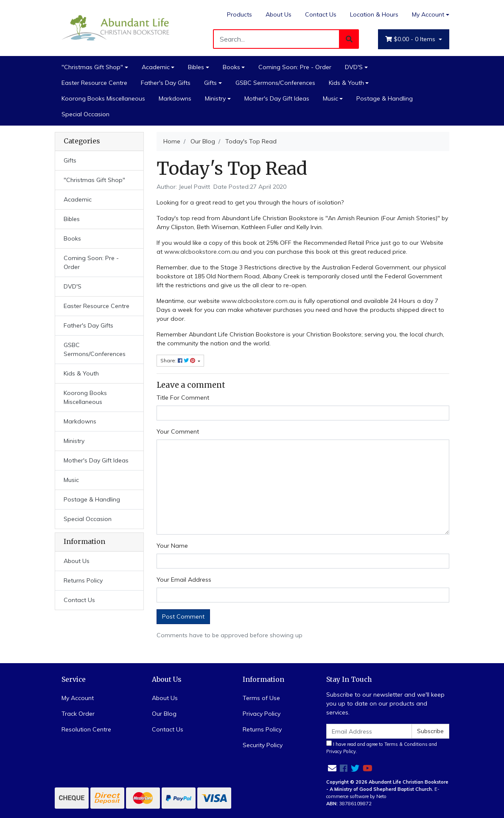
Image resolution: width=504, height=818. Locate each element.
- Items (411, 39)
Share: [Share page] (178, 360)
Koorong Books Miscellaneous (103, 98)
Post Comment (183, 616)
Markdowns (175, 98)
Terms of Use (261, 698)
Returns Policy (83, 580)
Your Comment (178, 431)
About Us (279, 14)
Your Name (172, 546)
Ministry (215, 98)
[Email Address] (369, 731)
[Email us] (332, 768)
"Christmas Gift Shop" (92, 67)
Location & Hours (374, 14)
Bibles (196, 67)
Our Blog (164, 714)
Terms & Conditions (406, 744)
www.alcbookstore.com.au (202, 252)
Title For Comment (183, 398)
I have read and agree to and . (382, 747)
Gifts (210, 83)
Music (330, 98)
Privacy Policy (262, 714)
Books (231, 67)
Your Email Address (184, 580)
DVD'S (354, 67)
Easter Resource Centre (94, 83)
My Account (78, 698)
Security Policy (263, 745)
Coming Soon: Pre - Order (295, 67)
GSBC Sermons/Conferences (275, 83)
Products (239, 14)
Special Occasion (85, 114)
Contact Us (321, 14)
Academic (156, 67)
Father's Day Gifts (166, 83)
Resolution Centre (86, 729)
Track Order (78, 714)
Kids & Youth (346, 83)
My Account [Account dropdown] (428, 14)
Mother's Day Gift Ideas (277, 98)
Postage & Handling (385, 98)
